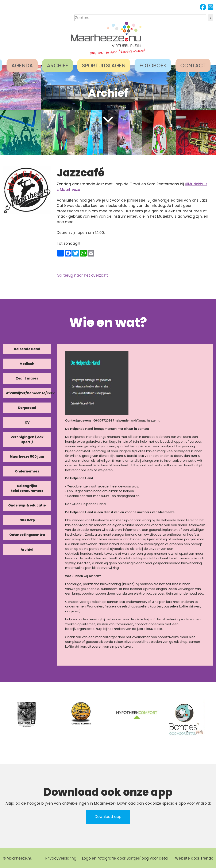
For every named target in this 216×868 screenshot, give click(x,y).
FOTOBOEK (153, 66)
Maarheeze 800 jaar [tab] (27, 457)
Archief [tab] (27, 549)
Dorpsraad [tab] (27, 408)
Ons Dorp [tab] (27, 520)
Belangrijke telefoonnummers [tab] (27, 488)
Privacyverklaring (61, 858)
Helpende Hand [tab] (27, 349)
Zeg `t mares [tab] (27, 378)
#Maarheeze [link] (68, 190)
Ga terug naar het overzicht (82, 275)
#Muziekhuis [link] (196, 184)
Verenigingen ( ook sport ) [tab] (27, 439)
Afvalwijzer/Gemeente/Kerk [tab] (29, 393)
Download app (108, 817)
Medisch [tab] (27, 364)
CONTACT (193, 66)
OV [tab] (27, 422)
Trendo (207, 858)
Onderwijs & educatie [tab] (27, 505)
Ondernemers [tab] (27, 471)
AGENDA (22, 66)
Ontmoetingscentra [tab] (27, 535)
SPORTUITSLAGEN (104, 66)
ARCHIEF (57, 66)
